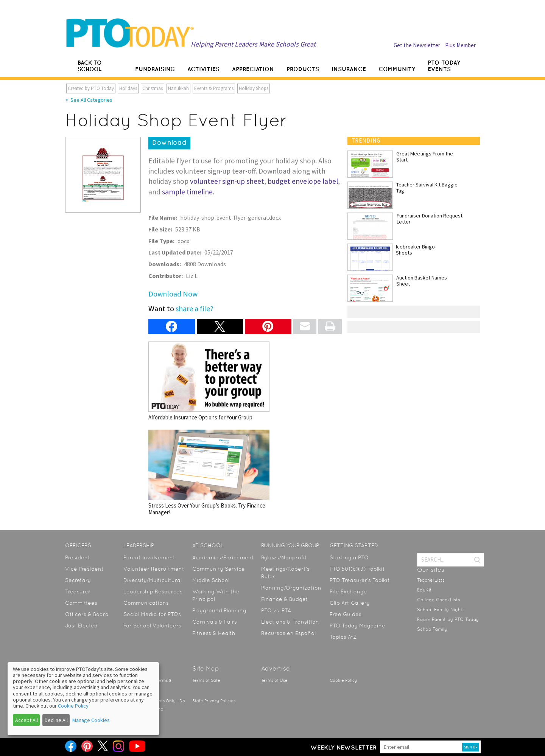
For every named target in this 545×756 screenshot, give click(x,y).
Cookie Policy (343, 681)
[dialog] (83, 699)
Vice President (84, 569)
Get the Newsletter (417, 45)
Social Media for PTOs (152, 614)
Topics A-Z (343, 637)
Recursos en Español (288, 633)
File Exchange (348, 591)
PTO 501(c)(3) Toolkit (357, 569)
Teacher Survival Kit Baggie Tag (427, 188)
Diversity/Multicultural (153, 580)
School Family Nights (441, 610)
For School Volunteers (152, 626)
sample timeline (187, 192)
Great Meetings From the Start (425, 157)
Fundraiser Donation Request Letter (430, 219)
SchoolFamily (432, 629)
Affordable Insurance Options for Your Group (209, 381)
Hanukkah (178, 88)
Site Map (206, 668)
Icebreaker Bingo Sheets (415, 250)
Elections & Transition (290, 622)
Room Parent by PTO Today (448, 619)
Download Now (173, 294)
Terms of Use (274, 681)
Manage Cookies (91, 720)
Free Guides (346, 614)
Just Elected (81, 626)
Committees (81, 603)
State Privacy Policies (214, 701)
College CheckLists (439, 600)
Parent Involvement (149, 557)
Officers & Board (87, 614)
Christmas (153, 88)
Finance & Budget (284, 599)
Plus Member (460, 45)
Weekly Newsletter (343, 747)
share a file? (195, 308)
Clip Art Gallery (350, 603)
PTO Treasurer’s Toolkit (360, 580)
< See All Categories (89, 100)
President (78, 557)
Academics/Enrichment (223, 557)
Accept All (26, 720)
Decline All (56, 720)
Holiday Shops (254, 88)
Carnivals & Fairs (215, 622)
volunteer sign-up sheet (227, 181)
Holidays (128, 88)
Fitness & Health (214, 633)
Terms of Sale (206, 681)
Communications (146, 603)
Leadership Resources (153, 591)
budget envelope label (303, 181)
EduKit (424, 590)
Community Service (219, 569)
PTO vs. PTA (276, 610)
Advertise (276, 668)
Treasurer (78, 591)
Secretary (78, 580)
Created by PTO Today (91, 88)
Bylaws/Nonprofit (284, 557)
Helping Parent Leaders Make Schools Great (253, 44)
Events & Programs (214, 88)
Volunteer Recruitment (154, 569)
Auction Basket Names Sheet (422, 281)
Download (169, 143)
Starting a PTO (349, 557)
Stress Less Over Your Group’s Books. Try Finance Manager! (209, 473)
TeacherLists (431, 580)
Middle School (211, 580)
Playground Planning (219, 610)
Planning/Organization (291, 588)
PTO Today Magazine (357, 626)
